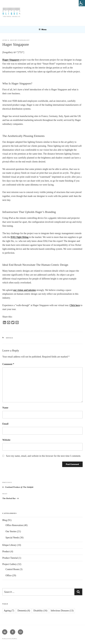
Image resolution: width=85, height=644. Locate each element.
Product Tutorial (10, 558)
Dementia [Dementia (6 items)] (24, 611)
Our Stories (11, 531)
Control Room (12, 569)
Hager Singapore (11, 60)
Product (6, 551)
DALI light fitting (20, 237)
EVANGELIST (24, 40)
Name (5, 408)
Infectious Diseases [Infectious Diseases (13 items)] (62, 611)
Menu (43, 29)
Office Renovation (14, 525)
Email (5, 424)
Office (10, 338)
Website (6, 440)
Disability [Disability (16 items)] (40, 611)
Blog (5, 520)
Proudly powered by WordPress (10, 639)
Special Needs (12, 538)
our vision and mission (25, 290)
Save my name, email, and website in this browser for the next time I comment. (43, 456)
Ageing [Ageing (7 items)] (9, 611)
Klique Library (9, 545)
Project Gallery (10, 564)
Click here (75, 305)
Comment (8, 364)
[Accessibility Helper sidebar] (82, 3)
